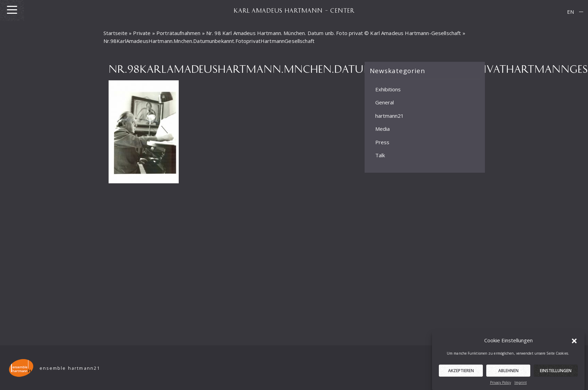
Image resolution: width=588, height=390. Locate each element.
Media (382, 129)
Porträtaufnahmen (178, 33)
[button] (574, 342)
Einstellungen (556, 373)
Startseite (116, 33)
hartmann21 (390, 116)
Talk (380, 155)
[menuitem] (570, 12)
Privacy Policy (501, 385)
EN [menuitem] (570, 12)
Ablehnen (508, 373)
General (385, 102)
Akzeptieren (461, 373)
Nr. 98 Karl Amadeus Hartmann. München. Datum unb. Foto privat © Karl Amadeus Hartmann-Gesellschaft (334, 33)
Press (382, 142)
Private (142, 33)
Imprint (521, 385)
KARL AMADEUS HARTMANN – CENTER (294, 10)
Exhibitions (388, 89)
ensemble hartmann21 (70, 368)
